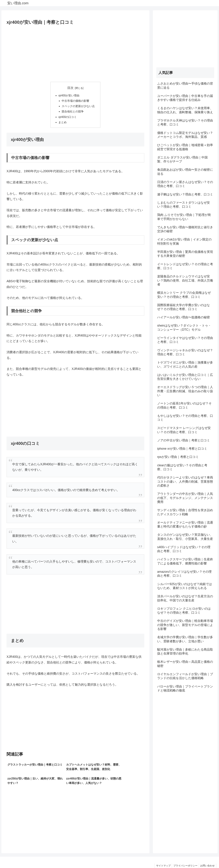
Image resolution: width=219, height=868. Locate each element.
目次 (70, 88)
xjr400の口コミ (68, 118)
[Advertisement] (75, 52)
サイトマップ (161, 857)
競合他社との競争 (73, 112)
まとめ (62, 123)
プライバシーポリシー (184, 857)
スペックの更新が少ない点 (78, 107)
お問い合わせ (207, 857)
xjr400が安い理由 (69, 96)
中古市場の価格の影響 (75, 101)
